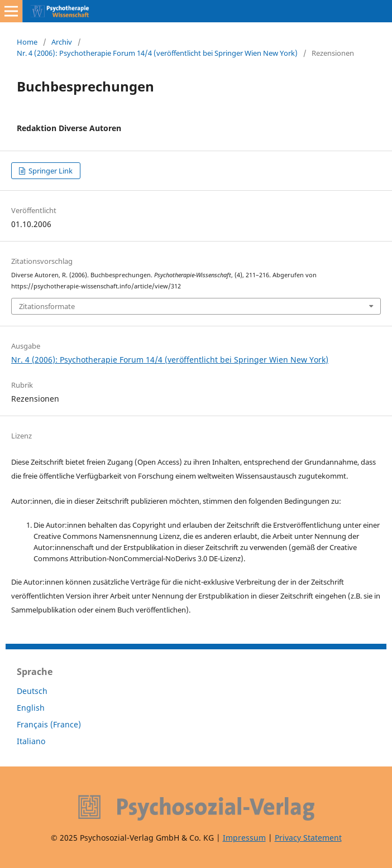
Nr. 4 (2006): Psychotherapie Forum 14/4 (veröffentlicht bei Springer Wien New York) (157, 53)
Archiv (62, 42)
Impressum (244, 838)
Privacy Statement (308, 838)
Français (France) (49, 724)
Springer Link (50, 171)
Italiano (31, 741)
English (31, 708)
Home (27, 42)
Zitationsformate (47, 306)
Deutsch (32, 691)
